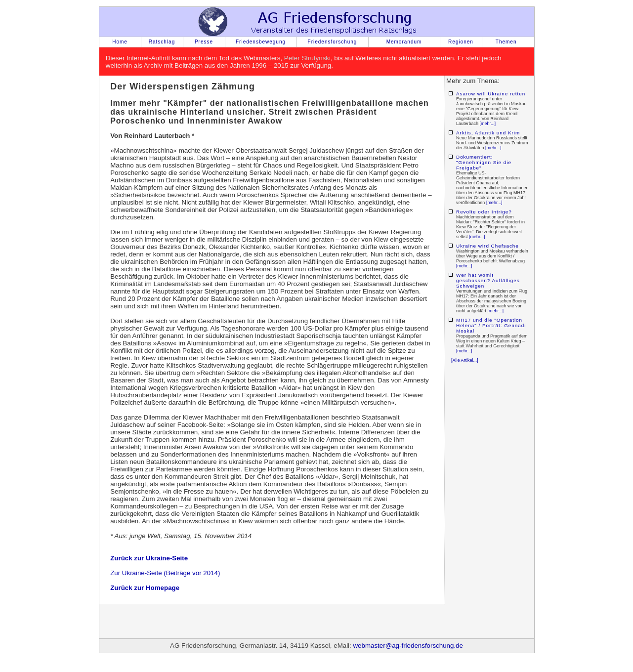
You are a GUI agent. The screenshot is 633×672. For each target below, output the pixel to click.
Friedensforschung (333, 42)
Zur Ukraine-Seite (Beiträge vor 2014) (165, 573)
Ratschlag (162, 42)
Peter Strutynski (307, 58)
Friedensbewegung (261, 42)
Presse (204, 42)
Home (120, 42)
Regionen (461, 42)
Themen (506, 42)
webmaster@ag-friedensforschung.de (408, 646)
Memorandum (404, 42)
